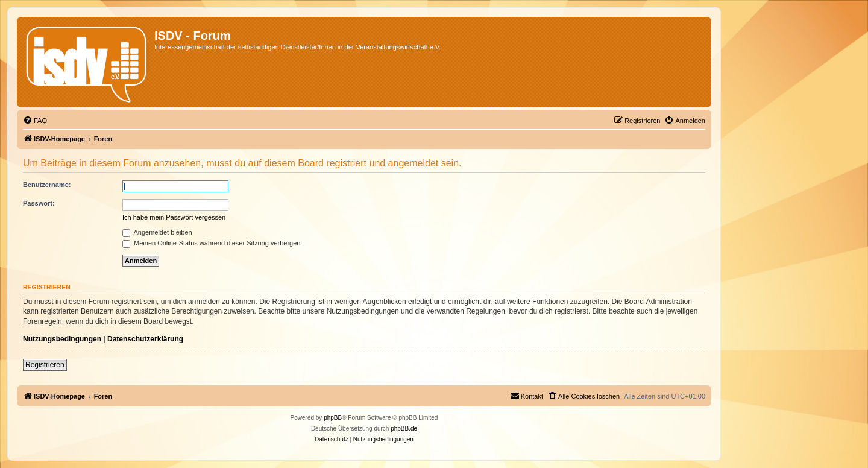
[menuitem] (35, 121)
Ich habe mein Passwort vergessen (174, 217)
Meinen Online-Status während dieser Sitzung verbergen (211, 243)
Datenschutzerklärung (145, 339)
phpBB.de (404, 428)
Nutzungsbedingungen (62, 339)
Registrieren (45, 365)
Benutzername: (47, 185)
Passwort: (39, 203)
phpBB (333, 418)
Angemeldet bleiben (157, 232)
